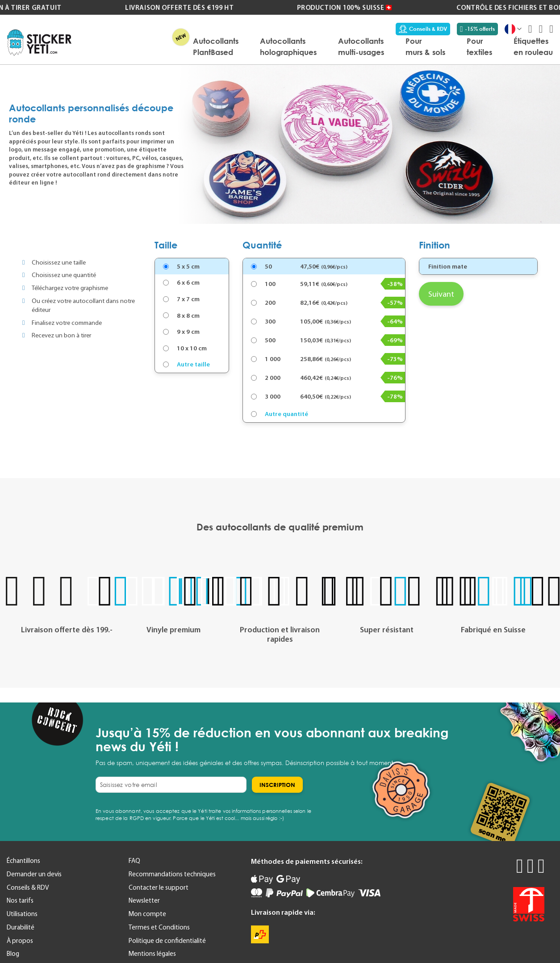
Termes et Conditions (159, 927)
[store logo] (39, 43)
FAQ (134, 861)
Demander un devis (34, 874)
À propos (20, 941)
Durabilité (21, 927)
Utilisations (22, 914)
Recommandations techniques (172, 874)
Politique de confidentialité (167, 941)
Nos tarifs (20, 900)
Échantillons (23, 861)
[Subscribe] (277, 785)
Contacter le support (159, 887)
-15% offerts (477, 29)
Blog (13, 954)
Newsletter (144, 900)
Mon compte (147, 914)
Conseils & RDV (423, 29)
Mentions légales (152, 954)
